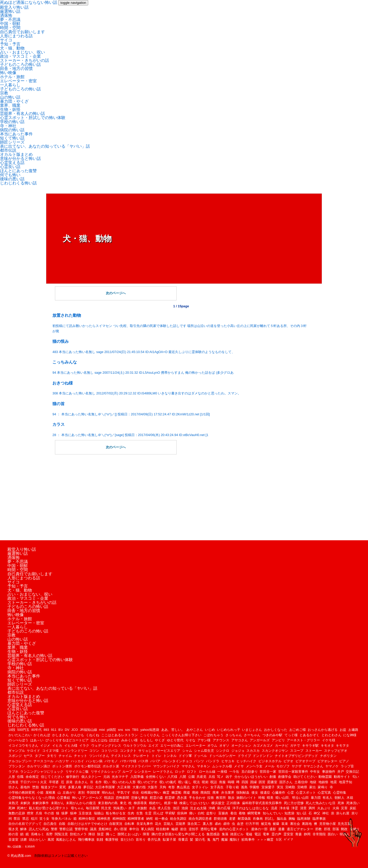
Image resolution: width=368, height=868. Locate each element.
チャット (80, 756)
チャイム (65, 756)
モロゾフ (283, 766)
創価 (273, 777)
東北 (123, 803)
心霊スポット (306, 793)
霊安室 (288, 834)
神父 (317, 813)
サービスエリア (169, 751)
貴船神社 (105, 829)
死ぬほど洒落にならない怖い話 (29, 2)
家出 (313, 787)
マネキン (203, 766)
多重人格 (75, 787)
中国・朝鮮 (10, 24)
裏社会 (295, 824)
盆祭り (211, 813)
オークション (241, 746)
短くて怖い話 (12, 138)
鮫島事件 (248, 840)
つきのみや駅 (272, 735)
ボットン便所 (62, 766)
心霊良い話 (10, 167)
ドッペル (200, 756)
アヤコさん (240, 740)
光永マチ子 (120, 777)
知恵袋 (289, 813)
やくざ (160, 740)
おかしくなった (276, 730)
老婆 (232, 819)
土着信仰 (301, 782)
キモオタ (327, 746)
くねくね (93, 735)
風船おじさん (66, 840)
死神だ (22, 808)
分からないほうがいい (251, 777)
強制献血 (243, 793)
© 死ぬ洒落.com (19, 856)
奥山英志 (183, 787)
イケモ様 (329, 740)
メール (269, 766)
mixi (102, 730)
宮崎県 (302, 787)
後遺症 (265, 793)
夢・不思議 (10, 20)
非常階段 (319, 834)
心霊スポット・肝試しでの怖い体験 (33, 118)
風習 (51, 840)
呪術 (205, 782)
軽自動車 (163, 829)
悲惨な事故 (139, 798)
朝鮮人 (340, 798)
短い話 (301, 813)
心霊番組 (63, 798)
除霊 (100, 834)
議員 (93, 829)
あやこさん (195, 730)
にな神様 (350, 735)
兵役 (212, 777)
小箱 (40, 793)
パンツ (199, 761)
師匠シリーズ (12, 142)
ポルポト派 (111, 766)
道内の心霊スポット (234, 829)
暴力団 (316, 798)
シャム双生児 (204, 751)
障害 (146, 834)
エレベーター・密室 (18, 81)
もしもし (146, 740)
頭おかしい (37, 840)
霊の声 (276, 834)
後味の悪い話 (12, 179)
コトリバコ (110, 751)
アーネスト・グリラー (303, 740)
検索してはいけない (194, 803)
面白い (333, 834)
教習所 (221, 798)
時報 (262, 798)
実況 (280, 787)
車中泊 (134, 829)
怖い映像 (8, 73)
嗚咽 (231, 782)
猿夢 (65, 813)
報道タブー (49, 787)
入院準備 (137, 777)
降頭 (92, 834)
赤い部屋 (120, 829)
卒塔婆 (54, 782)
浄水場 (284, 808)
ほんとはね (99, 740)
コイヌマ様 (50, 751)
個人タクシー (91, 777)
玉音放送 (85, 813)
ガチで (295, 746)
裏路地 (307, 824)
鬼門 (216, 840)
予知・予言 (10, 44)
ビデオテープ (305, 761)
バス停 (143, 761)
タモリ (52, 756)
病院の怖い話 (12, 130)
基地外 (25, 787)
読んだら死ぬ (39, 829)
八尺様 (172, 777)
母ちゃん (77, 808)
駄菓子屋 (169, 840)
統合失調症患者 (200, 819)
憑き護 (182, 798)
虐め (218, 824)
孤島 (244, 787)
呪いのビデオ (147, 782)
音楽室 (13, 840)
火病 (336, 808)
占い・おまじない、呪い (22, 52)
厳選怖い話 (10, 11)
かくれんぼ (42, 735)
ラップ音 (347, 766)
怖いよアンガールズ (87, 798)
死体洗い (353, 803)
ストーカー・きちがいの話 (25, 60)
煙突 (30, 813)
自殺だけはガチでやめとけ (87, 824)
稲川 (34, 819)
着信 (234, 813)
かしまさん (60, 735)
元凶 (107, 777)
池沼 (176, 808)
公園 (191, 777)
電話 (258, 834)
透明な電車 (209, 829)
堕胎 (36, 787)
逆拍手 (194, 829)
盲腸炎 (223, 813)
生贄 (140, 813)
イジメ (45, 746)
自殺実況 (116, 824)
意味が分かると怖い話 (20, 159)
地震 (333, 782)
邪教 (318, 829)
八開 (183, 777)
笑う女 (44, 819)
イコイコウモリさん (23, 746)
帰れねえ (108, 793)
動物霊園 (325, 777)
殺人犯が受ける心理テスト (49, 808)
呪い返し (185, 782)
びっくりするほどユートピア (67, 740)
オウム (212, 746)
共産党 (202, 777)
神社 (326, 813)
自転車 (129, 824)
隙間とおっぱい (129, 834)
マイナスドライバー (136, 766)
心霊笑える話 (12, 163)
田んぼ (158, 813)
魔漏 (224, 840)
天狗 (163, 787)
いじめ (210, 730)
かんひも (77, 735)
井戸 (341, 772)
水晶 (152, 808)
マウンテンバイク (166, 766)
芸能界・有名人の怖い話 (22, 114)
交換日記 (352, 772)
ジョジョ (238, 751)
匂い (356, 777)
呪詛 (214, 782)
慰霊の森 (156, 798)
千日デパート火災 (33, 782)
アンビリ (278, 740)
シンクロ (223, 751)
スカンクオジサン (275, 751)
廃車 (216, 793)
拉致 (211, 798)
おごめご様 (298, 730)
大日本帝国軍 (105, 787)
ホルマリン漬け (38, 766)
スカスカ (253, 751)
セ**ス (28, 756)
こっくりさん (150, 735)
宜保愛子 (268, 787)
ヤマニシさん (313, 766)
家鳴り (323, 787)
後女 (255, 793)
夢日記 (88, 787)
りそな (191, 740)
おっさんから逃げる (323, 730)
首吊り (141, 840)
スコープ (297, 751)
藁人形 (208, 824)
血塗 (240, 824)
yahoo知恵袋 (150, 730)
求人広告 (164, 808)
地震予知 (346, 782)
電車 (266, 834)
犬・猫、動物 (12, 48)
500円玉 (23, 730)
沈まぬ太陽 (198, 808)
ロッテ (180, 772)
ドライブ (244, 756)
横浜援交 (218, 803)
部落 (336, 829)
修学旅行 (73, 777)
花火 (158, 824)
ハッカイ (77, 761)
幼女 (136, 793)
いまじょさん (252, 730)
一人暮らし (10, 85)
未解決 (25, 803)
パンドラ (213, 761)
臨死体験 (304, 819)
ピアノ (344, 761)
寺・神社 (8, 126)
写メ (220, 777)
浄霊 (295, 808)
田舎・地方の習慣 (16, 69)
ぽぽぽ (114, 740)
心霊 (291, 793)
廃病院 (205, 793)
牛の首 (49, 813)
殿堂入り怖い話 (14, 7)
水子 (132, 808)
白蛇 (201, 813)
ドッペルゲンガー (222, 756)
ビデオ (288, 761)
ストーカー (314, 751)
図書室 (272, 782)
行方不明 (252, 824)
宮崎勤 (290, 787)
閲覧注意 (61, 834)
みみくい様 (129, 740)
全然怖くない (156, 777)
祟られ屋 (343, 813)
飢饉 (100, 840)
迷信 (183, 829)
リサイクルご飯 (77, 772)
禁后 (17, 819)
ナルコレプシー (20, 761)
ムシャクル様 (222, 766)
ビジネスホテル (270, 761)
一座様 (222, 772)
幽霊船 (176, 793)
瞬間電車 (254, 813)
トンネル (170, 756)
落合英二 (194, 824)
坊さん (13, 787)
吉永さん (81, 782)
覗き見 (13, 829)
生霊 (148, 813)
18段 (12, 730)
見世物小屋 (327, 824)
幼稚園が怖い (151, 793)
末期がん (57, 803)
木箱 (350, 798)
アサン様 (204, 740)
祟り (355, 813)
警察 (54, 829)
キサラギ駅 (310, 746)
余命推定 (32, 777)
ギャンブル (17, 751)
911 (54, 730)
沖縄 (212, 808)
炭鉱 (353, 808)
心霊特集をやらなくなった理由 (32, 798)
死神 (12, 808)
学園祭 (254, 787)
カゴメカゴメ (263, 746)
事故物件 (329, 772)
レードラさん (163, 772)
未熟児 (13, 803)
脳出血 (282, 819)
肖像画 (258, 819)
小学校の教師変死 (22, 793)
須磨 (24, 840)
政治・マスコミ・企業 (20, 56)
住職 (20, 777)
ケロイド (33, 751)
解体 (24, 829)
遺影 (273, 829)
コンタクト (128, 751)
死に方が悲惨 (294, 803)
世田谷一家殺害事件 (293, 772)
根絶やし (156, 803)
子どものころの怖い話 (20, 64)
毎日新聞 (93, 808)
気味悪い (120, 808)
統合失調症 (178, 819)
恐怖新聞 (122, 798)
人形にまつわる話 (16, 36)
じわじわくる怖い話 (18, 183)
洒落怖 (6, 15)
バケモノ (111, 761)
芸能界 (181, 824)
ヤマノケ (332, 766)
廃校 (195, 793)
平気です (124, 793)
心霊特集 (340, 793)
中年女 (315, 772)
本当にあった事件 (16, 134)
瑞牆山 (99, 813)
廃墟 (187, 793)
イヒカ (57, 746)
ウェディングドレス (106, 746)
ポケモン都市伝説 (87, 766)
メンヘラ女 (254, 766)
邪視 (327, 829)
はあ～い (37, 740)
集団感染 (213, 834)
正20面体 (233, 803)
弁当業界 (228, 793)
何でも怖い (10, 175)
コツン (94, 751)
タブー (40, 756)
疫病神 (182, 813)
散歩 (231, 798)
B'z (60, 730)
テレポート (141, 756)
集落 (225, 834)
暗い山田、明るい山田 (292, 798)
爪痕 (39, 813)
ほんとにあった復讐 (18, 171)
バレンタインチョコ (177, 761)
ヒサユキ (228, 761)
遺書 (281, 829)
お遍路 (353, 730)
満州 (312, 808)
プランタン (17, 766)
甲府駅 (170, 813)
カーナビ (282, 746)
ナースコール (43, 761)
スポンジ (15, 756)
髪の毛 (200, 840)
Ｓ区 (279, 840)
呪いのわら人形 (124, 782)
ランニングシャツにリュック (42, 772)
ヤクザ (297, 766)
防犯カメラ (78, 834)
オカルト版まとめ (16, 154)
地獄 (313, 782)
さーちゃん (252, 735)
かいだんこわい (20, 735)
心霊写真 (324, 793)
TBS (135, 730)
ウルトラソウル (135, 746)
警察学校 (81, 829)
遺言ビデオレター (300, 829)
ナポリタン (328, 756)
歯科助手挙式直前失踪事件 (262, 803)
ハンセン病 (94, 761)
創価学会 (285, 777)
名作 (98, 782)
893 (46, 730)
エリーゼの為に (172, 746)
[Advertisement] (181, 497)
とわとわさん (331, 735)
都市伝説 (8, 150)
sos (128, 730)
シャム (187, 751)
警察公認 (66, 829)
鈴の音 (13, 834)
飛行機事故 (86, 840)
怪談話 (109, 798)
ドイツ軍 (185, 756)
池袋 (185, 808)
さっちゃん (234, 735)
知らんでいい (273, 813)
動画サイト (342, 777)
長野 (49, 834)
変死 (63, 787)
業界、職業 (10, 105)
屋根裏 (50, 793)
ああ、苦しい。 (173, 730)
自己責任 (50, 824)
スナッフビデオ (336, 751)
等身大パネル (61, 819)
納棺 (149, 819)
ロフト (192, 772)
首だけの (127, 840)
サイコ (6, 40)
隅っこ (111, 834)
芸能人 (169, 824)
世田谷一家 (268, 772)
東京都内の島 (108, 803)
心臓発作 (279, 793)
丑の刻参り (250, 772)
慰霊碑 (170, 798)
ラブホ (13, 772)
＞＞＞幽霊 (265, 840)
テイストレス (121, 756)
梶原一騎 (171, 803)
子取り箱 (232, 787)
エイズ (153, 746)
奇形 (171, 787)
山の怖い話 (10, 97)
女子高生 (217, 787)
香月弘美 (154, 840)
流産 (274, 808)
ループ (127, 772)
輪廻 (175, 829)
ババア (155, 761)
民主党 (106, 808)
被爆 (276, 824)
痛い (192, 813)
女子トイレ (200, 787)
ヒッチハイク (246, 761)
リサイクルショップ (106, 772)
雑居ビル (237, 834)
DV (67, 730)
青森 (298, 834)
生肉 (131, 813)
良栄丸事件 (145, 824)
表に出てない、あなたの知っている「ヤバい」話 (45, 146)
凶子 (229, 777)
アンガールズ (260, 740)
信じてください (53, 777)
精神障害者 (136, 819)
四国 (245, 782)
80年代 (37, 730)
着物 (242, 813)
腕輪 (292, 819)
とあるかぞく (309, 735)
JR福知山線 (88, 730)
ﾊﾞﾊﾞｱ (288, 840)
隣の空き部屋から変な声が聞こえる (178, 834)
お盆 (343, 730)
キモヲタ (342, 746)
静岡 (307, 834)
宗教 (4, 93)
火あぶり (324, 808)
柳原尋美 (140, 803)
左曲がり (69, 793)
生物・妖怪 (10, 109)
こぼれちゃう (213, 735)
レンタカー (143, 772)
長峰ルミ (38, 834)
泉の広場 (224, 808)
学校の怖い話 (12, 122)
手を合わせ (197, 798)
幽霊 (166, 793)
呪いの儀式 (168, 782)
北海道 (13, 782)
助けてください (305, 777)
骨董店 (183, 840)
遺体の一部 (259, 829)
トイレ (157, 756)
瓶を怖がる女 (116, 813)
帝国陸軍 (93, 793)
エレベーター (195, 746)
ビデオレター (327, 761)
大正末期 (124, 787)
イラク (84, 746)
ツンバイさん (99, 756)
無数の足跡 (17, 813)
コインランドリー (74, 751)
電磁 (249, 834)
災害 (344, 808)
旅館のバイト (246, 798)
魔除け (234, 840)
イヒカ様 (71, 746)
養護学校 (112, 840)
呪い (107, 782)
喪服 (222, 782)
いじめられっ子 (229, 730)
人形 (12, 777)
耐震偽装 (244, 819)
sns (121, 730)
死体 (341, 803)
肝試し (270, 819)
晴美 (270, 798)
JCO (75, 730)
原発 (69, 782)
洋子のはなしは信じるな (251, 808)
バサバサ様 (128, 761)
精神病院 (119, 819)
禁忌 (26, 819)
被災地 (266, 824)
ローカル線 (207, 772)
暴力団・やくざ (14, 101)
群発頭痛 (220, 819)
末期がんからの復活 (81, 803)
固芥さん (286, 782)
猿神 (73, 813)
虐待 (226, 824)
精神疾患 (104, 819)
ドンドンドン (263, 756)
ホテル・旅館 (12, 77)
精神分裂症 (87, 819)
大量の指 (139, 787)
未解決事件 (41, 803)
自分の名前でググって (25, 824)
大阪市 (152, 787)
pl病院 (111, 730)
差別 (81, 793)
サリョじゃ (147, 751)
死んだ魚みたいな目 (321, 803)
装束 (285, 824)
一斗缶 (234, 772)
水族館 (142, 808)
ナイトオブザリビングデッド (296, 756)
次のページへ (116, 293)
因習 (262, 782)
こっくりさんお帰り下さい (181, 735)
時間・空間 (10, 28)
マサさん (188, 766)
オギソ (224, 746)
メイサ (239, 766)
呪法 (197, 782)
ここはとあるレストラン (119, 735)
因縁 (254, 782)
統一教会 (162, 819)
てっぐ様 (291, 735)
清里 (303, 808)
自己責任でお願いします (22, 32)
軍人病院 (147, 829)
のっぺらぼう (18, 740)
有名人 (327, 798)
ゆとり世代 (175, 740)
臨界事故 (319, 819)
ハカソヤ (62, 761)
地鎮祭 (323, 782)
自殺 (62, 824)
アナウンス (221, 740)
